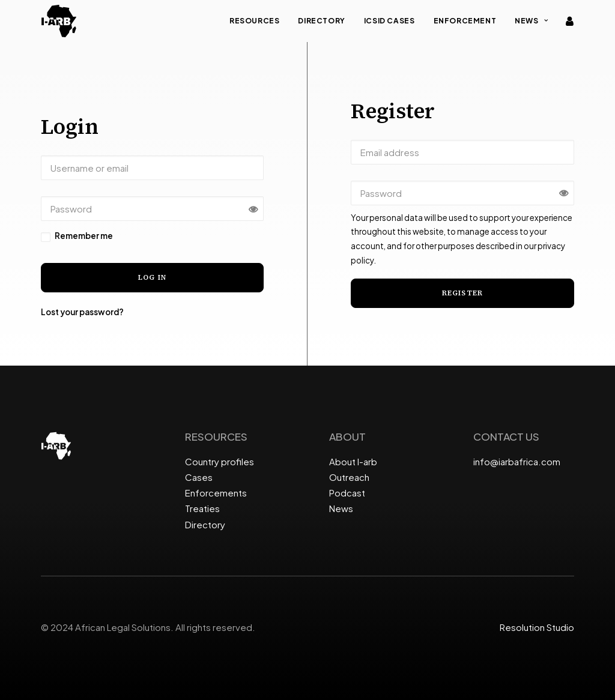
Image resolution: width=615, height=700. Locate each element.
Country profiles (220, 461)
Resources (254, 21)
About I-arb (353, 461)
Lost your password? (82, 312)
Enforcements (216, 493)
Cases (199, 477)
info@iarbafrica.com (517, 461)
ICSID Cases (389, 21)
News (531, 21)
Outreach (349, 477)
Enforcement (465, 21)
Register (463, 293)
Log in (152, 277)
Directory (321, 21)
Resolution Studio (537, 627)
